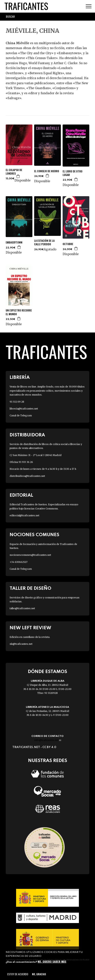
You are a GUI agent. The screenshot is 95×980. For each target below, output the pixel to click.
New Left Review (30, 628)
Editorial (21, 495)
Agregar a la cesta (18, 176)
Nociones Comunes (34, 535)
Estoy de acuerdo (18, 974)
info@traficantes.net (48, 740)
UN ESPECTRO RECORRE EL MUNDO (19, 312)
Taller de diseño (30, 588)
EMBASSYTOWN (14, 242)
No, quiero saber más (52, 961)
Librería (20, 378)
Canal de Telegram (21, 415)
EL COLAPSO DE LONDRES (14, 172)
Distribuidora (27, 435)
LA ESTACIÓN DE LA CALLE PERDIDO (44, 242)
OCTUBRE (68, 244)
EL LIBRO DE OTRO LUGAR (73, 173)
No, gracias (39, 974)
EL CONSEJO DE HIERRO (47, 171)
